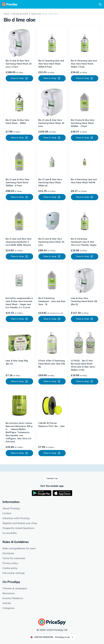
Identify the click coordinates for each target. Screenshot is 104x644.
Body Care (36, 14)
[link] (19, 54)
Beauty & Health (20, 14)
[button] (52, 478)
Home (7, 14)
